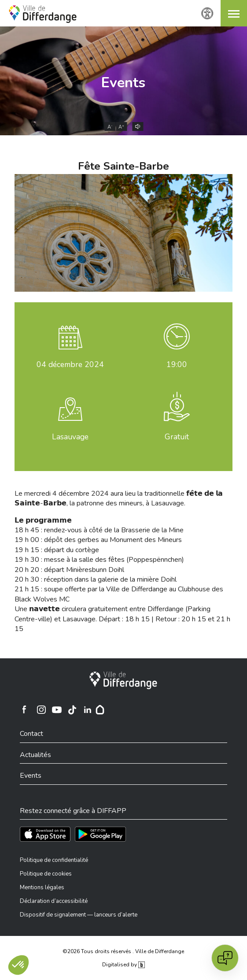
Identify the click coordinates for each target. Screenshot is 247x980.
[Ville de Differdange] (123, 680)
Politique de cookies (46, 874)
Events (123, 83)
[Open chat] (225, 958)
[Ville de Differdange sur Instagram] (41, 709)
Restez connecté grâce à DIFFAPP (73, 811)
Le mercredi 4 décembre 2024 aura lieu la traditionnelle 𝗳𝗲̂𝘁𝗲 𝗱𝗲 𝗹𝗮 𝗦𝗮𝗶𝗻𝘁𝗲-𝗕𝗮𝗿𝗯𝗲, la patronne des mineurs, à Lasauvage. (119, 498)
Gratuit (177, 437)
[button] (234, 13)
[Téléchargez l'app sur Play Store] (100, 834)
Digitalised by (123, 965)
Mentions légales (42, 887)
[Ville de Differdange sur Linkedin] (88, 709)
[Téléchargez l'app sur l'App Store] (45, 834)
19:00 (177, 364)
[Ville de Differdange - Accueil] (43, 14)
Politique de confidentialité (54, 860)
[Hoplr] (100, 709)
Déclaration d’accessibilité (54, 901)
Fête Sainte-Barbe (123, 166)
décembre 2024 (70, 364)
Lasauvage (70, 437)
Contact (31, 734)
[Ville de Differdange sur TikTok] (72, 709)
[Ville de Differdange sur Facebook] (24, 709)
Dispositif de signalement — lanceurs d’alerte (79, 915)
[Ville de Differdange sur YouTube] (57, 709)
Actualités (35, 755)
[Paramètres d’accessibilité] (207, 13)
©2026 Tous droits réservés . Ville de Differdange (123, 951)
